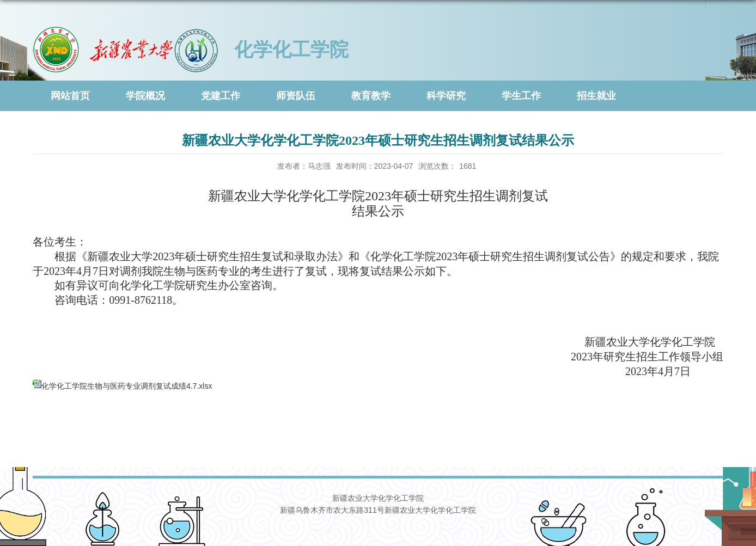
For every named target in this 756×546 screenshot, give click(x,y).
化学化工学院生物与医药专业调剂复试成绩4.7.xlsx (127, 386)
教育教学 (371, 96)
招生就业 (596, 96)
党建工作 (221, 96)
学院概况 (145, 96)
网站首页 (70, 96)
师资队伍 (296, 96)
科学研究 (446, 96)
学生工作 (521, 96)
